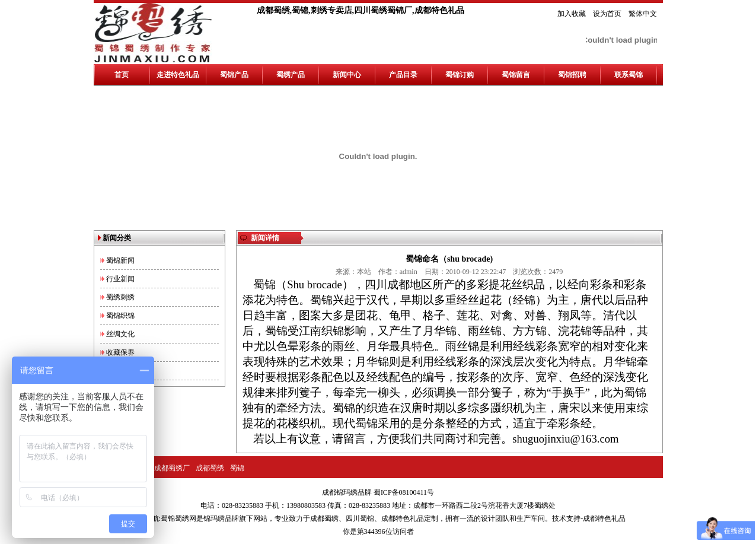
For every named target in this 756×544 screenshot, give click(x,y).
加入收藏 (572, 14)
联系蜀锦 (629, 75)
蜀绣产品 (291, 75)
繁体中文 (643, 14)
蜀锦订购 (460, 75)
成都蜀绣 (210, 468)
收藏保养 (120, 352)
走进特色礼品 (178, 75)
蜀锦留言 (516, 75)
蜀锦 (237, 468)
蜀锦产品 (234, 75)
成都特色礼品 (403, 518)
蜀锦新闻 (120, 260)
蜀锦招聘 (572, 75)
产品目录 (403, 75)
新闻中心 (347, 75)
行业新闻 (120, 279)
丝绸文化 (120, 334)
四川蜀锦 (360, 518)
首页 (122, 75)
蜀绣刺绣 (120, 297)
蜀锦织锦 (120, 316)
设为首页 (607, 14)
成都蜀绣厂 (172, 468)
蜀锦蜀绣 (175, 518)
